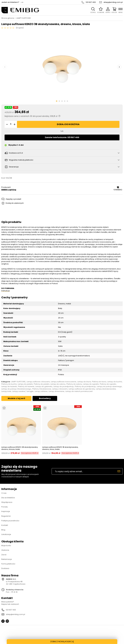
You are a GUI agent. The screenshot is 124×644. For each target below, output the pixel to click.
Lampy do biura (84, 382)
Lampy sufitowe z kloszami (38, 382)
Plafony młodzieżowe (42, 389)
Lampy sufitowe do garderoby (82, 389)
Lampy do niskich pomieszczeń (79, 391)
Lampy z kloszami (60, 389)
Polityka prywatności (10, 521)
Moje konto (6, 546)
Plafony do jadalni (42, 384)
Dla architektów (8, 498)
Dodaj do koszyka (68, 124)
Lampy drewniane (56, 391)
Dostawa (5, 568)
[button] (7, 124)
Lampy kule (6, 391)
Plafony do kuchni (9, 384)
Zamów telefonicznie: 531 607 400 (62, 137)
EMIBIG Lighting (9, 190)
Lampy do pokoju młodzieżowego (16, 389)
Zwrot (4, 555)
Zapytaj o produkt (13, 199)
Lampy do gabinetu (44, 387)
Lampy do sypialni (91, 384)
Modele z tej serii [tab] (16, 398)
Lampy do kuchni (115, 382)
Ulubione (5, 550)
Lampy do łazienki (9, 387)
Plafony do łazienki (26, 387)
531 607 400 (91, 2)
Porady (5, 507)
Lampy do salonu (58, 384)
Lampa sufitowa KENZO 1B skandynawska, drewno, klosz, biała (60, 448)
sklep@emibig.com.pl (113, 2)
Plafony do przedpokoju (85, 387)
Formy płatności (8, 564)
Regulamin (6, 516)
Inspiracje (6, 511)
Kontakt (5, 525)
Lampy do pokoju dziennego (109, 387)
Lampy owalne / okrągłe (23, 391)
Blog (3, 530)
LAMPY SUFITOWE (24, 18)
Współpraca (7, 502)
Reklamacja (7, 559)
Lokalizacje (6, 534)
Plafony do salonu (74, 384)
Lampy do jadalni (25, 384)
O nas (4, 493)
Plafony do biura (99, 382)
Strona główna (8, 18)
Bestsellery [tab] (45, 398)
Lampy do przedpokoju (64, 387)
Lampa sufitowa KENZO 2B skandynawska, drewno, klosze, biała (20, 448)
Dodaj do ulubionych (15, 203)
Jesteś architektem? (10, 2)
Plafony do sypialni (108, 384)
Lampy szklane (41, 391)
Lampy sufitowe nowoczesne (64, 382)
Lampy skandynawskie (106, 389)
